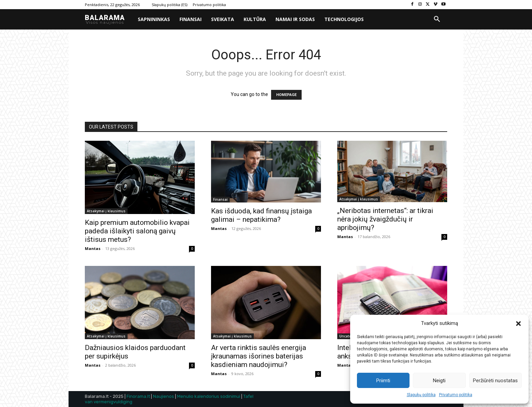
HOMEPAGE (286, 95)
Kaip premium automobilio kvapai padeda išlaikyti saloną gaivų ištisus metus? (137, 231)
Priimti (383, 381)
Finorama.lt (138, 396)
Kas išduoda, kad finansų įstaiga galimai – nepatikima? (261, 215)
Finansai (220, 199)
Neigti (439, 381)
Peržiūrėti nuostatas (495, 381)
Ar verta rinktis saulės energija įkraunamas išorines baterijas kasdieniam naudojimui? (259, 356)
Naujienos (164, 396)
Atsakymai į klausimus (106, 211)
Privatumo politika (456, 395)
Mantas (93, 248)
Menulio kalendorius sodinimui (209, 396)
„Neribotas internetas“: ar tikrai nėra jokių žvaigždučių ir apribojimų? (385, 219)
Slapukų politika (421, 395)
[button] (518, 324)
